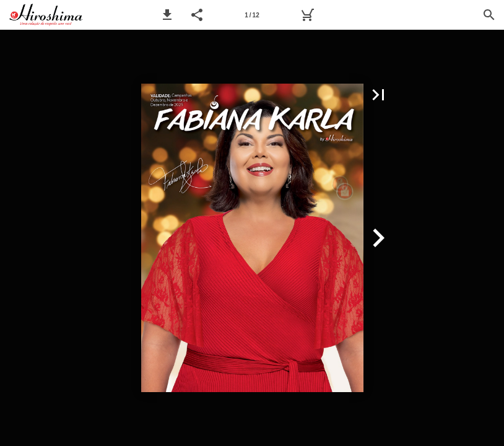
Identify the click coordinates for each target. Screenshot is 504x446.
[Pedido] (307, 15)
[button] (167, 15)
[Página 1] (252, 15)
